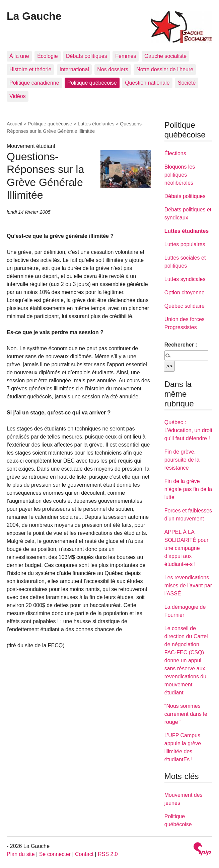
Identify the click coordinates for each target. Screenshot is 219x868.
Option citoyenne (185, 293)
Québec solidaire (185, 306)
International (74, 69)
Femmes (126, 56)
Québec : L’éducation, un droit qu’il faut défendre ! (188, 430)
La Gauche (34, 16)
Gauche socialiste (165, 56)
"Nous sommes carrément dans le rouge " (186, 714)
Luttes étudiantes (96, 124)
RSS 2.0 (108, 854)
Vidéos (18, 96)
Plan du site (21, 854)
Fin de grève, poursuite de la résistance (182, 460)
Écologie (47, 56)
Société (187, 83)
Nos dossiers (113, 69)
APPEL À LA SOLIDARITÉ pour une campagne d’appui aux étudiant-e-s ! (187, 548)
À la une (19, 56)
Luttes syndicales (185, 279)
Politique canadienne (34, 83)
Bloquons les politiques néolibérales (180, 175)
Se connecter (55, 854)
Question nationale (147, 83)
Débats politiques (87, 56)
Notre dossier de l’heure (165, 69)
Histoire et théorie (30, 69)
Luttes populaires (185, 244)
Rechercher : (181, 345)
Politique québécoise (92, 83)
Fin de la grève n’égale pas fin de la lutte (188, 489)
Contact (84, 854)
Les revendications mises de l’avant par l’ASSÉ (188, 586)
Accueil (14, 124)
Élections (175, 153)
